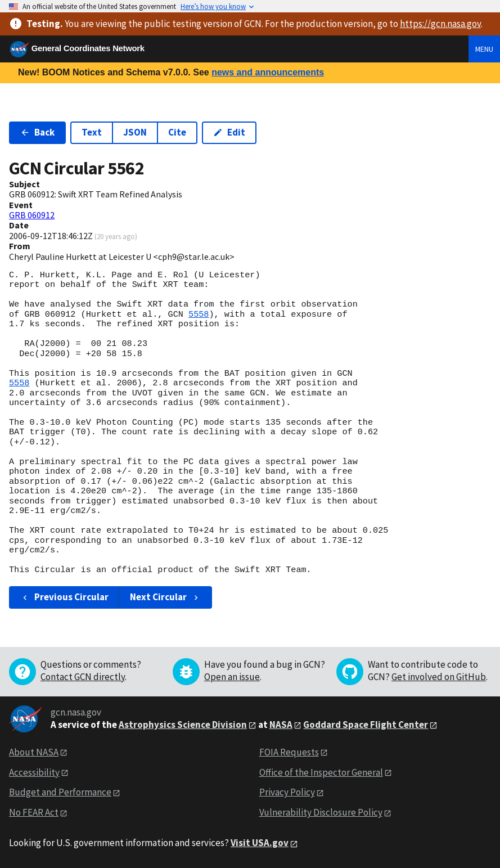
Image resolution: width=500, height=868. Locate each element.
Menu (484, 49)
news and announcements (268, 72)
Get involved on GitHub (439, 677)
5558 (199, 314)
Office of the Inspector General (321, 772)
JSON (135, 132)
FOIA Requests (289, 752)
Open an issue (232, 677)
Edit (229, 132)
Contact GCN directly (83, 677)
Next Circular (165, 597)
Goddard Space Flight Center (366, 725)
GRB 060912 (32, 215)
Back (37, 132)
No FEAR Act (34, 812)
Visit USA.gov (260, 843)
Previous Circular (64, 597)
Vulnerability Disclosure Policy (321, 812)
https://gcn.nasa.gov (440, 24)
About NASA (34, 752)
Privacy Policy (287, 792)
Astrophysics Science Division (183, 725)
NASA (281, 725)
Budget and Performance (60, 792)
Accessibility (34, 772)
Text (92, 132)
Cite (177, 132)
